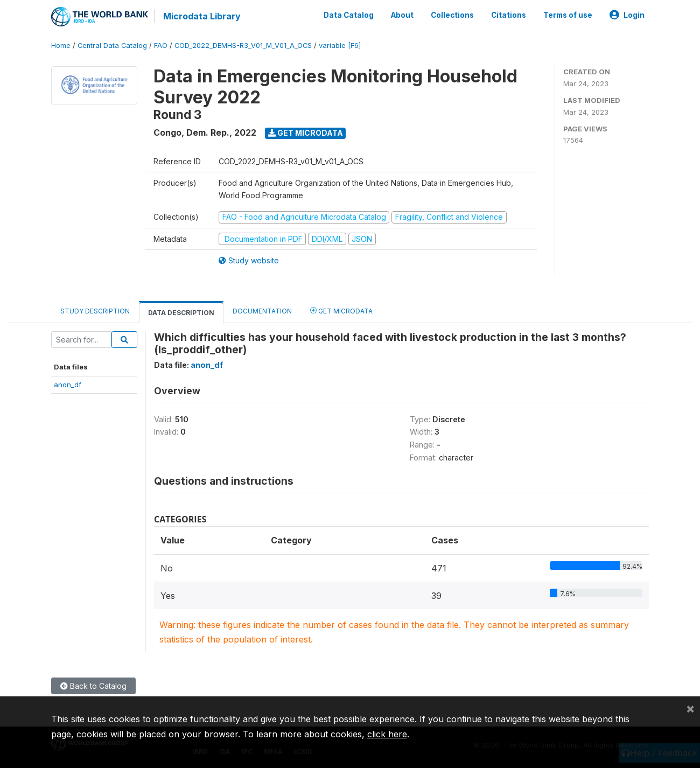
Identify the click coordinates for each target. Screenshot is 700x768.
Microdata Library (202, 16)
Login (627, 15)
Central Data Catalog (112, 46)
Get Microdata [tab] (341, 310)
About (402, 15)
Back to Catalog (93, 686)
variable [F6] (340, 46)
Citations (509, 15)
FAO (161, 46)
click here (387, 734)
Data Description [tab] (181, 313)
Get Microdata (306, 133)
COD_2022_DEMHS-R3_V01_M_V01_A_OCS (243, 46)
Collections (452, 15)
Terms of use (568, 15)
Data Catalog (349, 15)
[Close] (690, 708)
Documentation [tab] (262, 311)
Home (61, 46)
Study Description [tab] (95, 311)
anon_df (68, 385)
